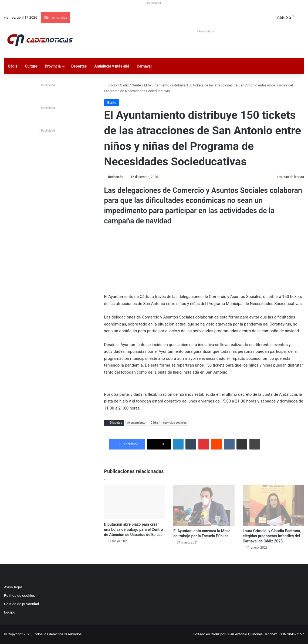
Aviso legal (13, 587)
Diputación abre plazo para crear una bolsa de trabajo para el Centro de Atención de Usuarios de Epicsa (133, 529)
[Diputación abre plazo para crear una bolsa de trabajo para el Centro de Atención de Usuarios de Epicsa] (135, 502)
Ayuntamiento (136, 423)
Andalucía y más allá (112, 66)
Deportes (79, 66)
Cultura (31, 66)
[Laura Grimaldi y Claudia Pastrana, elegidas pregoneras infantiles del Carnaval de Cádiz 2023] (273, 505)
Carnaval (144, 66)
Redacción (116, 177)
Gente (136, 85)
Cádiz (13, 66)
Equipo (10, 612)
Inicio (110, 85)
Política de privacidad (22, 604)
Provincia (53, 66)
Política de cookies (19, 595)
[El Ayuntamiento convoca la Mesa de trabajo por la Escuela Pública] (204, 505)
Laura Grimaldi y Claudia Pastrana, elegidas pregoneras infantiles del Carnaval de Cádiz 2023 (272, 536)
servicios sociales (175, 423)
